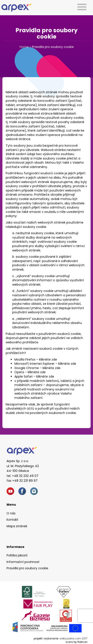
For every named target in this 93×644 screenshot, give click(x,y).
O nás (11, 513)
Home (24, 47)
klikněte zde (48, 359)
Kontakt (12, 520)
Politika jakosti (17, 555)
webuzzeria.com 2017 (74, 639)
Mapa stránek (17, 526)
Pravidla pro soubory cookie (27, 568)
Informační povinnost (23, 562)
